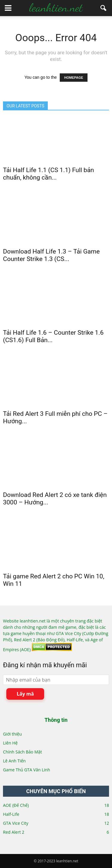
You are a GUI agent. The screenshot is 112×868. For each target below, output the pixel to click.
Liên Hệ (10, 743)
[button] (104, 8)
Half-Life (11, 814)
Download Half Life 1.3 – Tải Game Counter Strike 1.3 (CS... (51, 255)
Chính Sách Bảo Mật (22, 752)
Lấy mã (25, 694)
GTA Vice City (16, 823)
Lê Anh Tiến (14, 761)
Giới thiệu (12, 734)
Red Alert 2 (14, 832)
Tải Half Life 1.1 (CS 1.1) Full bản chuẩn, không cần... (49, 174)
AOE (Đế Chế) (16, 805)
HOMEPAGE (74, 78)
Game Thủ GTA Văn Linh (27, 770)
